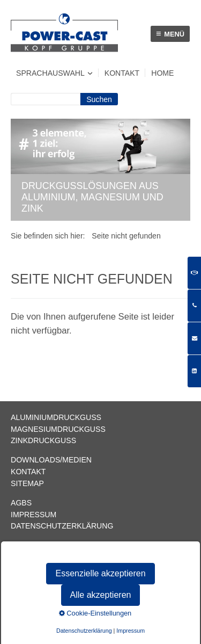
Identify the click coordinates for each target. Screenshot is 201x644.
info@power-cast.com (59, 545)
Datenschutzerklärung (62, 526)
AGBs (21, 503)
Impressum (33, 515)
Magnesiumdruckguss (58, 429)
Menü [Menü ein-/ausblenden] (170, 34)
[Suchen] (99, 99)
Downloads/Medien (51, 460)
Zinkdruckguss (43, 440)
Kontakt (122, 73)
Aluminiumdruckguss (56, 417)
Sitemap (27, 483)
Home (162, 73)
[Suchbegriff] (46, 99)
